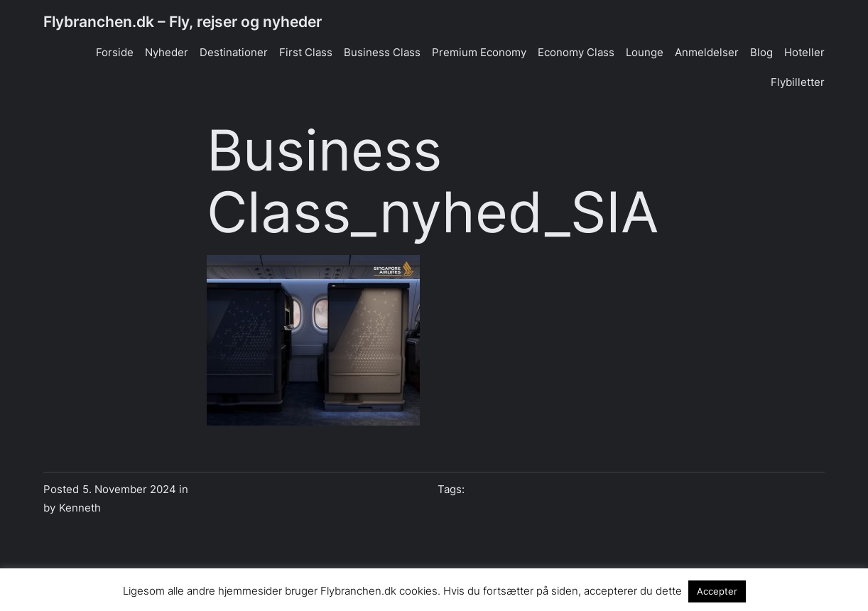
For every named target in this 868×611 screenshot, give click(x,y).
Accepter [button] (717, 591)
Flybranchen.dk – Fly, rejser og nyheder (183, 22)
